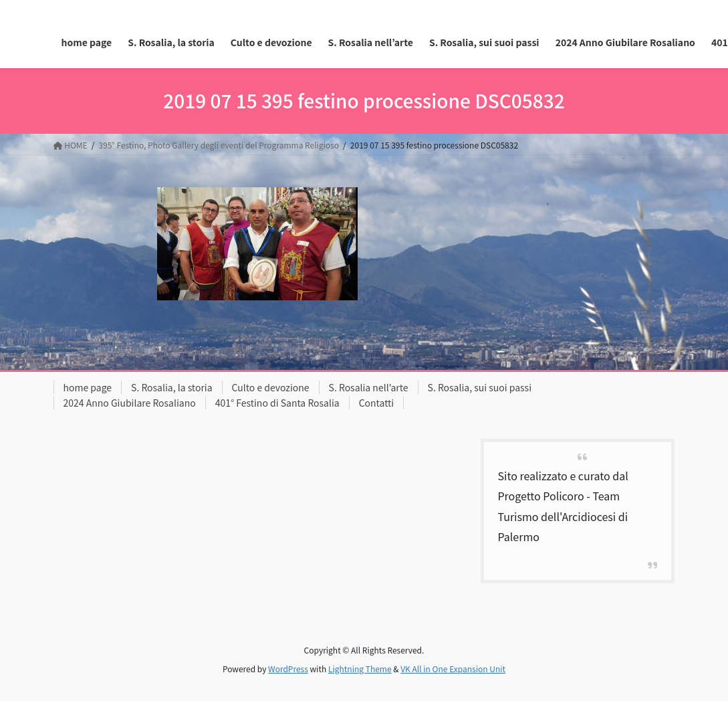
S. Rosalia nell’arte (369, 387)
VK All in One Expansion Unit (453, 669)
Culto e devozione (271, 387)
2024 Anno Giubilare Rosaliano (130, 403)
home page (88, 387)
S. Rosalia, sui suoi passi (480, 387)
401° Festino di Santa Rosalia (277, 403)
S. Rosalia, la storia (172, 387)
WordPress (288, 669)
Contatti (377, 403)
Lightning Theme (360, 669)
